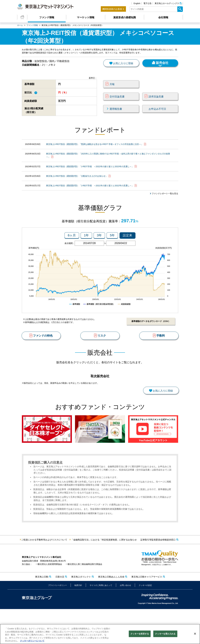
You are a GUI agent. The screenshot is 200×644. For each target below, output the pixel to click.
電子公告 (147, 3)
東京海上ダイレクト (81, 612)
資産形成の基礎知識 (125, 17)
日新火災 (60, 612)
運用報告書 (116, 114)
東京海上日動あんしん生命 (111, 612)
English (137, 3)
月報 (112, 89)
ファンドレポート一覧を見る (164, 205)
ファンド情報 (47, 17)
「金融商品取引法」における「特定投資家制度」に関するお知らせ (104, 575)
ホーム (20, 25)
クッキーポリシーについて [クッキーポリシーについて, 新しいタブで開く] (32, 641)
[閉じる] (195, 634)
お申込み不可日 (157, 114)
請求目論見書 (156, 102)
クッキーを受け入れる (165, 634)
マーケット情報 (86, 17)
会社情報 (163, 17)
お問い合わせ (125, 620)
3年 (99, 251)
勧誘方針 (78, 620)
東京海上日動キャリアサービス (147, 612)
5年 (112, 251)
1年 (86, 251)
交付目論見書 (117, 102)
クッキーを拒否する (140, 634)
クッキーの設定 (145, 620)
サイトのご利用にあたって (101, 620)
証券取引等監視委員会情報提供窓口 (158, 575)
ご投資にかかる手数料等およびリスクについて (44, 575)
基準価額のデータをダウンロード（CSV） (150, 337)
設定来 (127, 251)
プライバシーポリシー (57, 620)
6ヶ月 (72, 251)
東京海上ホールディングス (167, 3)
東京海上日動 (42, 612)
